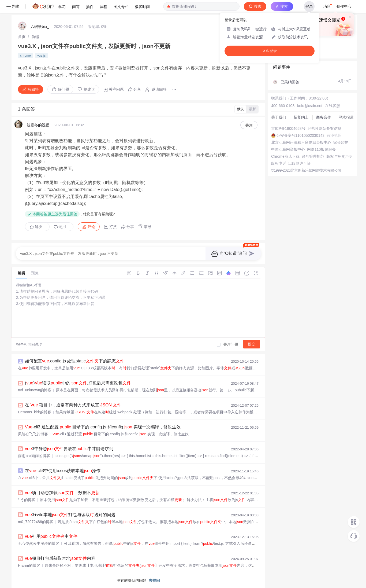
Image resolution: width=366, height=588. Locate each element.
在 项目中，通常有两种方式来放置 (73, 405)
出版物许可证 (300, 163)
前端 (35, 37)
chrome (25, 56)
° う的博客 (27, 500)
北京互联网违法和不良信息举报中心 (301, 142)
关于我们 (279, 117)
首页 (22, 37)
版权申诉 (279, 163)
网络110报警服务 (321, 149)
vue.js (41, 56)
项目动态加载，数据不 (62, 493)
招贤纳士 (301, 117)
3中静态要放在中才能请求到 (69, 449)
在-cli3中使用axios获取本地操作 (63, 471)
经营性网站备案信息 (324, 128)
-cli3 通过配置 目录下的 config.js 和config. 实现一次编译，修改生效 (103, 427)
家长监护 (341, 142)
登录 (309, 6)
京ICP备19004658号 (288, 128)
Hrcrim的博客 (29, 565)
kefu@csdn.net (310, 106)
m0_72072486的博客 (36, 522)
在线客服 (333, 106)
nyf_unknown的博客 (35, 390)
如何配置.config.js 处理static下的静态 (75, 361)
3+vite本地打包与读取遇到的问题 (70, 515)
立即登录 (270, 51)
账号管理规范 (313, 156)
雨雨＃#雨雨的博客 (34, 456)
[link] (22, 37)
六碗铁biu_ (40, 27)
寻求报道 (346, 117)
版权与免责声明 (339, 156)
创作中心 (344, 6)
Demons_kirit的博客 (35, 412)
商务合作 (324, 117)
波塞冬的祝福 (38, 125)
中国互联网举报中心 (288, 149)
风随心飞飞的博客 (33, 434)
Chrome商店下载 (285, 156)
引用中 (51, 536)
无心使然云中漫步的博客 (39, 543)
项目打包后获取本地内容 (60, 558)
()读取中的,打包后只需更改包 (78, 383)
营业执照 (334, 135)
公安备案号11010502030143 (300, 135)
